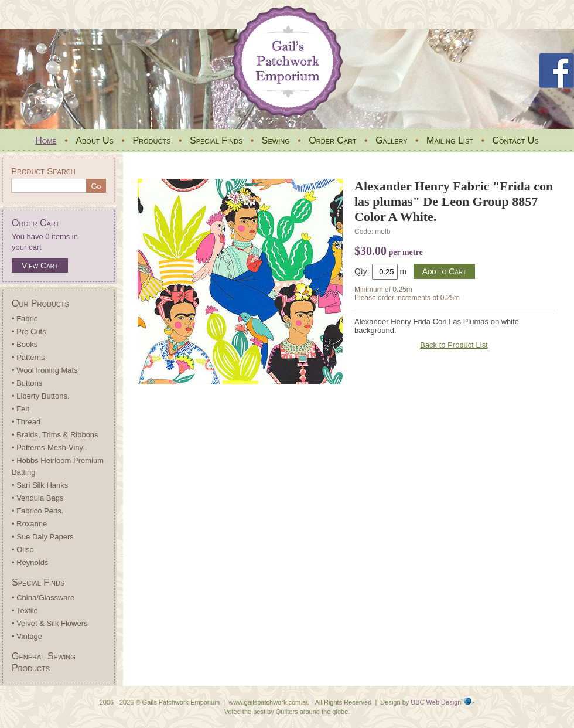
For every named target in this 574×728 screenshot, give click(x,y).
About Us (95, 140)
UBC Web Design (436, 702)
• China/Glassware (43, 598)
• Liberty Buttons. (41, 396)
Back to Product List (454, 345)
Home (46, 140)
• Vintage (27, 636)
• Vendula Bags (37, 498)
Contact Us (515, 140)
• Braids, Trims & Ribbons (55, 435)
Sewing (276, 140)
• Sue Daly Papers (43, 537)
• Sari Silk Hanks (40, 485)
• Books (25, 344)
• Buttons (27, 383)
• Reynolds (30, 562)
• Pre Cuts (29, 331)
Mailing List (450, 140)
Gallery (391, 140)
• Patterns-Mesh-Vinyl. (49, 448)
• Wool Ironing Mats (45, 370)
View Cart (40, 266)
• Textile (25, 610)
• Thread (26, 422)
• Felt (20, 409)
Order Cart (332, 140)
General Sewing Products (44, 662)
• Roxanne (29, 524)
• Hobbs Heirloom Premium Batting (58, 466)
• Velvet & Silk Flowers (50, 623)
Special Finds (216, 140)
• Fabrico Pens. (37, 511)
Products (151, 140)
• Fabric (25, 319)
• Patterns (28, 357)
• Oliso (23, 550)
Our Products (40, 303)
